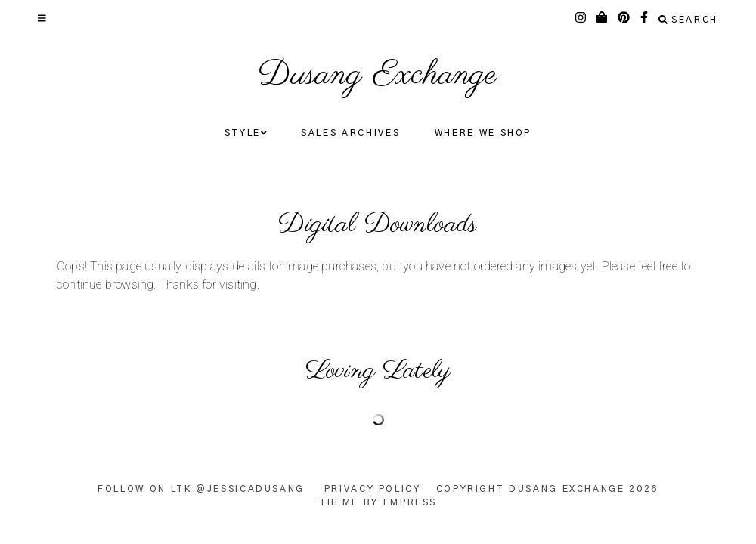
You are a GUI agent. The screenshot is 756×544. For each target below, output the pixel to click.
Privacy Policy (373, 489)
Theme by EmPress (378, 502)
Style (246, 133)
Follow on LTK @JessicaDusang (201, 489)
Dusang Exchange (378, 76)
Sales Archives (350, 133)
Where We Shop (483, 133)
